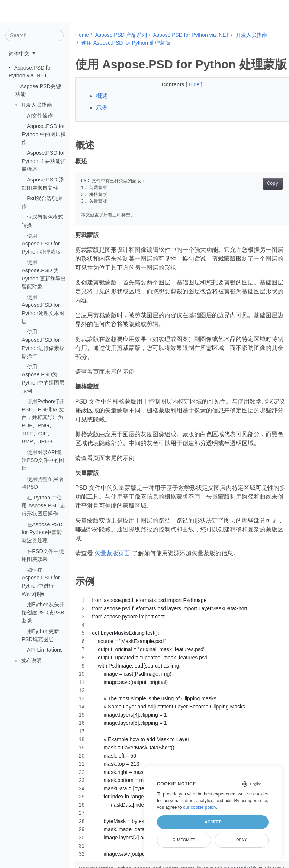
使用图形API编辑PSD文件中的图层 (43, 460)
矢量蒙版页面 (112, 553)
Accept (213, 822)
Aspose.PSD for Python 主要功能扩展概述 (44, 161)
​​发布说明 (31, 660)
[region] (182, 727)
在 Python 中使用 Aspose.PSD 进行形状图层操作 (44, 506)
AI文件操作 (40, 115)
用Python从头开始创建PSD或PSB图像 (43, 612)
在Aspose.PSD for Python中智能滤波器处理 (42, 532)
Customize (184, 840)
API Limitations (45, 650)
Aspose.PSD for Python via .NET (191, 35)
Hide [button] (195, 84)
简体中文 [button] (20, 54)
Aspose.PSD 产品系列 (121, 35)
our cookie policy (200, 807)
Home (82, 35)
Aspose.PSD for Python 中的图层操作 (44, 134)
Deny (242, 840)
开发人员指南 (36, 105)
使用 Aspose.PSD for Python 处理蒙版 (41, 243)
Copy (273, 184)
